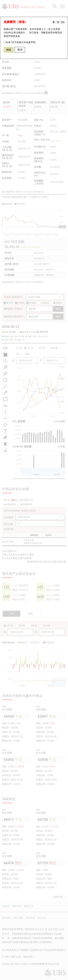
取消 (20, 50)
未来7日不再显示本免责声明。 (21, 42)
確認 (9, 50)
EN (63, 22)
